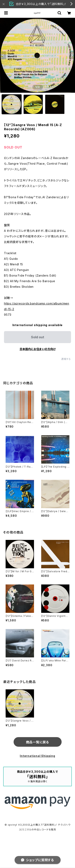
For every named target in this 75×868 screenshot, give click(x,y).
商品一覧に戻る (38, 742)
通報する (66, 359)
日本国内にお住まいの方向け (38, 349)
